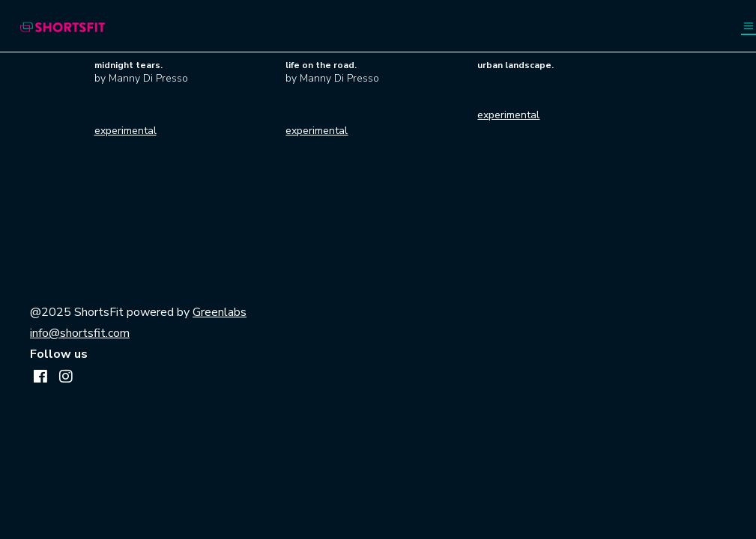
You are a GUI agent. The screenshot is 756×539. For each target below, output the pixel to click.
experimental (126, 131)
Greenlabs (220, 312)
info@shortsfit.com (80, 333)
